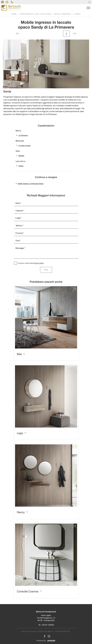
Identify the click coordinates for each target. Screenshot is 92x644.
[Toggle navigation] (88, 8)
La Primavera (23, 135)
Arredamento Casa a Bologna (36, 14)
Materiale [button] (20, 141)
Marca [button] (18, 131)
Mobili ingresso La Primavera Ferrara (31, 184)
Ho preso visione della (31, 263)
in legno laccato (25, 146)
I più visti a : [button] (21, 161)
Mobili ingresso (63, 14)
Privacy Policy (39, 263)
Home (14, 14)
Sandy (78, 14)
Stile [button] (18, 151)
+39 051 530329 (48, 625)
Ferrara (21, 166)
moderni (21, 156)
